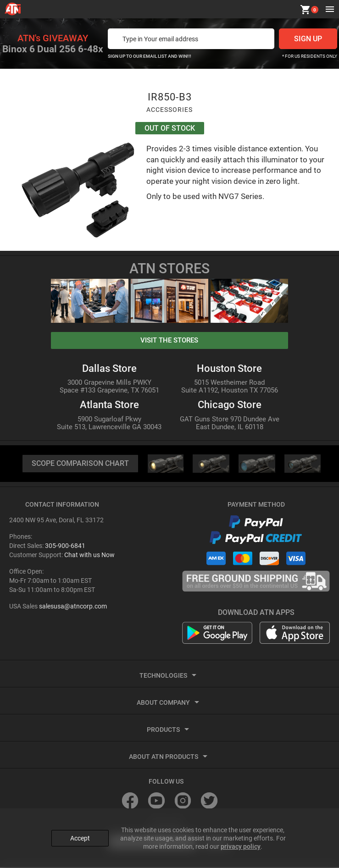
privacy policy (241, 846)
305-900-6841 (65, 547)
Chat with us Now (89, 556)
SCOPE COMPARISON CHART (80, 464)
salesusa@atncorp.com (73, 607)
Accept (80, 837)
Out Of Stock (170, 129)
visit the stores (169, 341)
